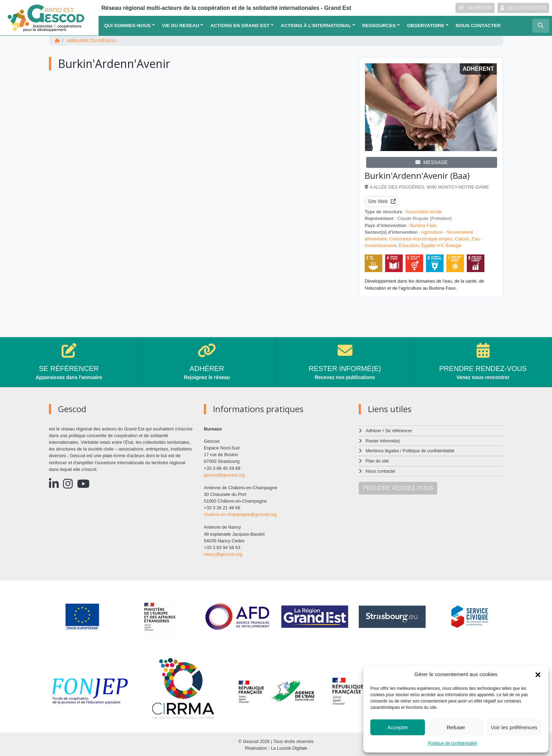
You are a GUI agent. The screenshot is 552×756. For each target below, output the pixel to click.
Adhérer (374, 430)
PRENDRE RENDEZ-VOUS (398, 487)
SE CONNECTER (523, 8)
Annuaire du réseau (92, 41)
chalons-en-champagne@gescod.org (241, 514)
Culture (462, 238)
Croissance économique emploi (421, 238)
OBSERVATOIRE (426, 26)
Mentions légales (383, 450)
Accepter (398, 727)
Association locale (424, 212)
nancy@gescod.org (223, 553)
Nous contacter (478, 26)
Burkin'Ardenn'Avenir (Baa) (417, 175)
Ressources (379, 26)
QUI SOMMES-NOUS (127, 26)
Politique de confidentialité (452, 743)
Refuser (456, 727)
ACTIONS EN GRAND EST (240, 26)
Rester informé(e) (383, 440)
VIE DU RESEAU (181, 26)
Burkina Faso (423, 225)
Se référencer (399, 430)
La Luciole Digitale (289, 747)
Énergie (454, 245)
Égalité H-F (432, 245)
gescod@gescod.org (225, 475)
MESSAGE (431, 162)
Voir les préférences (514, 727)
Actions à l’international (316, 26)
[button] (538, 674)
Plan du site (378, 460)
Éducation (409, 245)
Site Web (382, 201)
